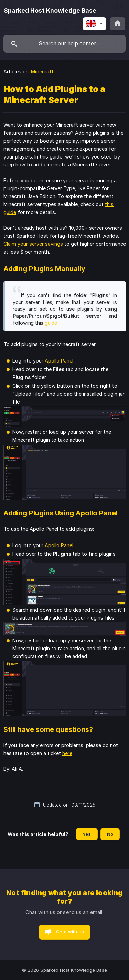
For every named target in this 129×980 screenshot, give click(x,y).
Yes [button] (87, 834)
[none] (50, 11)
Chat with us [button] (70, 932)
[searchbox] (64, 44)
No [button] (110, 834)
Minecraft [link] (42, 72)
